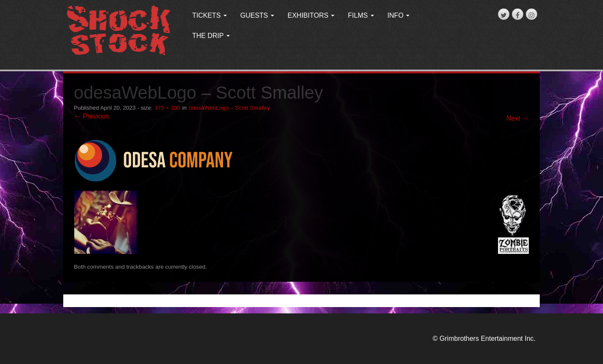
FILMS (361, 15)
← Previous (92, 116)
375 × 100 (167, 108)
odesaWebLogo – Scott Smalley (229, 108)
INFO (399, 15)
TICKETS (210, 15)
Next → (518, 118)
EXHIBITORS (311, 15)
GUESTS (257, 15)
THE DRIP (211, 36)
